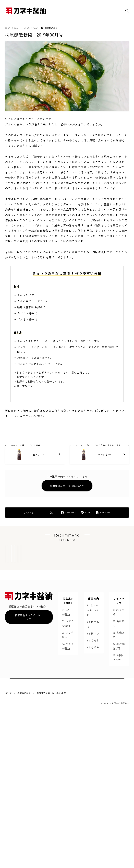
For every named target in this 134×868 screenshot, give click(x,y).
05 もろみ (93, 663)
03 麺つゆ (93, 649)
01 (93, 626)
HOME (9, 709)
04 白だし (93, 656)
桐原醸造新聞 (50, 28)
